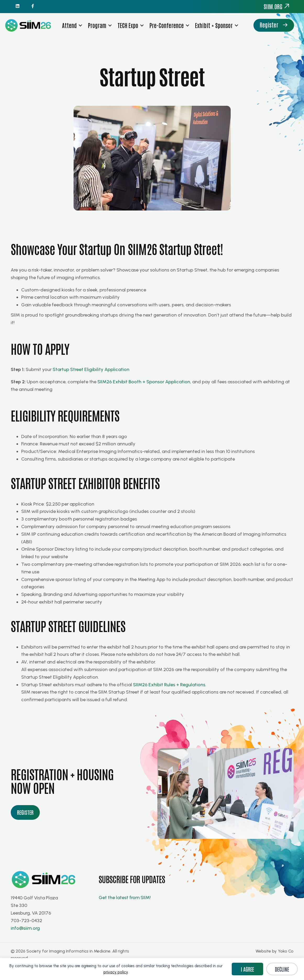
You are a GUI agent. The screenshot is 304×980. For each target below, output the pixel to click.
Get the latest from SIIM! (125, 911)
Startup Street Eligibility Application (91, 383)
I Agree (247, 969)
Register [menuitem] (74, 40)
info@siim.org (25, 942)
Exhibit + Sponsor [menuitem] (214, 26)
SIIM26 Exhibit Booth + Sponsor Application (144, 395)
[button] (81, 26)
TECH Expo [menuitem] (128, 26)
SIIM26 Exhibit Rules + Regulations (169, 698)
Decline (282, 969)
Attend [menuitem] (70, 26)
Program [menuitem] (97, 26)
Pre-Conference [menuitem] (167, 26)
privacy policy (116, 972)
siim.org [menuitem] (277, 6)
